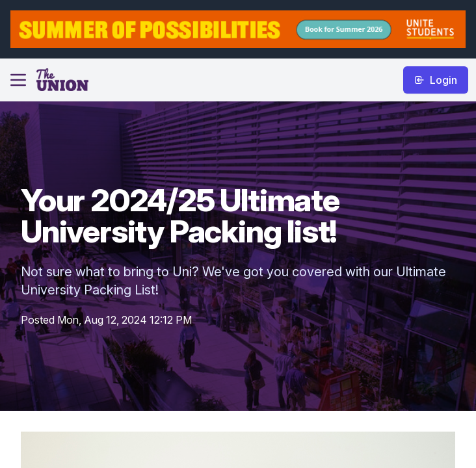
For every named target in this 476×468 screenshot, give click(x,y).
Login (436, 80)
